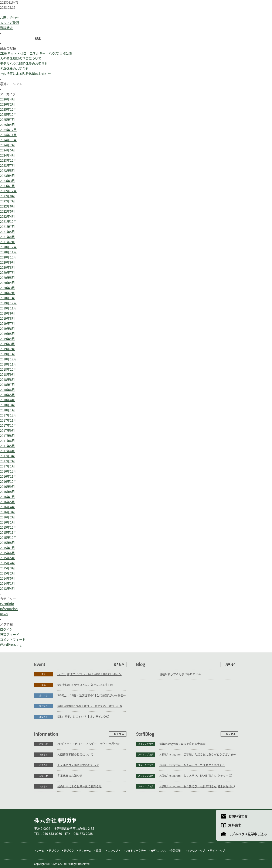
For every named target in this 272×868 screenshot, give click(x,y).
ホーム (40, 851)
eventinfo (7, 604)
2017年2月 (7, 461)
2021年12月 (8, 222)
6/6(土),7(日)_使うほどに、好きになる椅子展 (85, 685)
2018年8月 (7, 380)
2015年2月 (7, 573)
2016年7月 (7, 497)
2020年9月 (7, 262)
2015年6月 (7, 553)
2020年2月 (7, 293)
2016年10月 (8, 482)
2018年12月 (8, 359)
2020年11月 (8, 252)
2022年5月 (7, 211)
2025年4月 (7, 125)
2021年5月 (7, 232)
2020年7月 (7, 273)
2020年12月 (8, 247)
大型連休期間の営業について (21, 59)
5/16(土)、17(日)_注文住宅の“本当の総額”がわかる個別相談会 (92, 695)
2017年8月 (7, 436)
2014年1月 (7, 584)
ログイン (6, 629)
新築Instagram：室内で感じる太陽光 (182, 744)
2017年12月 (8, 415)
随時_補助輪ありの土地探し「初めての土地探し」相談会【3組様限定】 (92, 706)
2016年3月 (7, 512)
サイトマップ (217, 851)
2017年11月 (8, 420)
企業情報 (176, 851)
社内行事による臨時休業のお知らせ (25, 74)
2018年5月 (7, 395)
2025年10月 (8, 115)
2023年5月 (7, 171)
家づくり (44, 696)
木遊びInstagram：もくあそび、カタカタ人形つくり (192, 765)
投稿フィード (10, 634)
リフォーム (85, 851)
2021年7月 (7, 227)
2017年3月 (7, 456)
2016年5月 (7, 502)
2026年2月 (7, 104)
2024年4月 (7, 155)
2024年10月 (8, 140)
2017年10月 (8, 426)
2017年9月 (7, 431)
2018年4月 (7, 400)
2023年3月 (7, 181)
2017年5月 (7, 446)
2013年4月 (7, 589)
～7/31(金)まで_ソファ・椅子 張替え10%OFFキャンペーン (92, 674)
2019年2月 (7, 349)
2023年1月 (7, 186)
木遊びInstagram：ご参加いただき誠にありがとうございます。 (199, 754)
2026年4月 (7, 99)
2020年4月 (7, 283)
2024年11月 (8, 135)
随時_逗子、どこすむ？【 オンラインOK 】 (84, 717)
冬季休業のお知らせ (14, 69)
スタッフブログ (146, 744)
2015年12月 (8, 527)
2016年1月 (7, 522)
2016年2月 (7, 517)
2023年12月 (8, 160)
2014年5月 (7, 578)
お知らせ (44, 744)
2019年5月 (7, 334)
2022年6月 (7, 206)
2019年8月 (7, 318)
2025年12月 (8, 109)
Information (9, 609)
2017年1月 (7, 466)
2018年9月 (7, 375)
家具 (44, 674)
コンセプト (114, 851)
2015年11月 (8, 533)
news (4, 614)
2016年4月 (7, 507)
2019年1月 (7, 354)
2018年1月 (7, 410)
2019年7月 (7, 324)
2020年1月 (7, 298)
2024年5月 (7, 150)
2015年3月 (7, 568)
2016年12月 (8, 471)
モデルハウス (158, 851)
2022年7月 (7, 201)
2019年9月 (7, 313)
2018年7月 (7, 385)
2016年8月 (7, 492)
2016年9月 (7, 487)
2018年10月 (8, 369)
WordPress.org (11, 645)
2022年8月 (7, 196)
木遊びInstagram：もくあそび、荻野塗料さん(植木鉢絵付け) (197, 786)
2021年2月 (7, 242)
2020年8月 (7, 267)
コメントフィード (13, 640)
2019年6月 (7, 329)
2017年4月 (7, 451)
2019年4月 (7, 339)
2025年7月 (7, 120)
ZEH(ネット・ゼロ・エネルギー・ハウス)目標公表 (36, 53)
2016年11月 (8, 476)
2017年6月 (7, 441)
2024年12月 (8, 130)
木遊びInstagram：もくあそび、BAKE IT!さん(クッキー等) (196, 776)
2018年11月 (8, 364)
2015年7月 (7, 548)
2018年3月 (7, 405)
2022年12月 (8, 191)
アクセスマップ (196, 851)
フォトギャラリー (136, 851)
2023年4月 (7, 176)
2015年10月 (8, 538)
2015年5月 (7, 558)
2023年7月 (7, 166)
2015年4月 (7, 563)
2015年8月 (7, 543)
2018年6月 (7, 390)
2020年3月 (7, 288)
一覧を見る (118, 664)
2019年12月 (8, 303)
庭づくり (69, 851)
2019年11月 (8, 308)
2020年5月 (7, 278)
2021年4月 (7, 237)
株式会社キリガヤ (55, 820)
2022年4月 (7, 217)
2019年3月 (7, 344)
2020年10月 (8, 257)
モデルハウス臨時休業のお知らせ (24, 64)
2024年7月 (7, 145)
